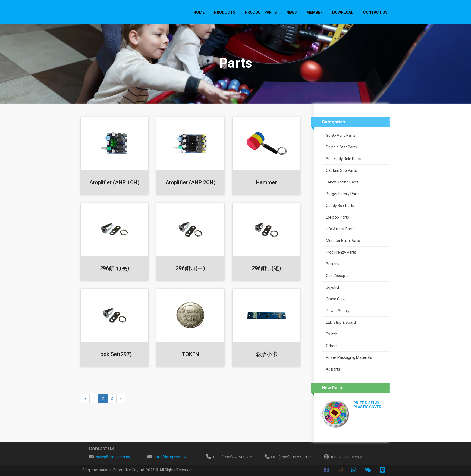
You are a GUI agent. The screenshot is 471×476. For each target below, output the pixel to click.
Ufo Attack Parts (340, 229)
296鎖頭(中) (190, 268)
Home (199, 12)
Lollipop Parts (337, 217)
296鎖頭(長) (115, 268)
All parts (333, 369)
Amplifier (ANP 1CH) (114, 182)
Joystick (333, 287)
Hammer (266, 182)
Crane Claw (336, 299)
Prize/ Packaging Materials (349, 357)
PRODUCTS (225, 12)
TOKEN (190, 354)
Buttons (333, 264)
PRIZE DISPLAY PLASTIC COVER (367, 405)
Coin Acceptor (338, 276)
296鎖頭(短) (266, 268)
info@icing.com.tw (171, 457)
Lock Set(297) (114, 354)
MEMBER (315, 12)
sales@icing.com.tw (113, 457)
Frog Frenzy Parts (341, 252)
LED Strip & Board (341, 322)
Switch (332, 334)
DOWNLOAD (343, 12)
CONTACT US (375, 12)
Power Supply (338, 311)
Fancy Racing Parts (342, 182)
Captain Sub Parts (341, 170)
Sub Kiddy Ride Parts (344, 159)
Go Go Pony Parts (341, 135)
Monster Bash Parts (343, 241)
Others (332, 346)
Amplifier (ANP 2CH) (191, 182)
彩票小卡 (266, 354)
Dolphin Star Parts (341, 147)
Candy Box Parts (340, 206)
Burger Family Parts (343, 194)
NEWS (292, 12)
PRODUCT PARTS (261, 12)
